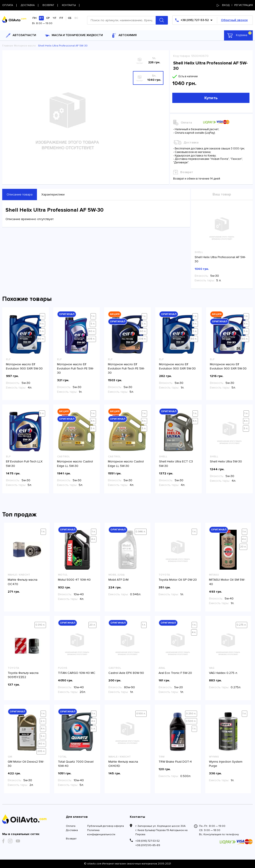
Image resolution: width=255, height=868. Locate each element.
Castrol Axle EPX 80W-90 (126, 673)
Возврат (71, 839)
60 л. (41, 339)
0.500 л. (191, 721)
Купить (211, 98)
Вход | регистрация (235, 5)
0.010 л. (40, 625)
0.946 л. (141, 532)
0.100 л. (141, 714)
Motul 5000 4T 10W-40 (74, 580)
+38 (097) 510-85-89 (148, 845)
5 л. (42, 331)
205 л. (41, 751)
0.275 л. (242, 625)
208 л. (91, 339)
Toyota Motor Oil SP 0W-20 (178, 580)
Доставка (72, 830)
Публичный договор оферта (105, 826)
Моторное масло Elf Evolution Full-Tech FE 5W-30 (75, 368)
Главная (8, 46)
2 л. (43, 721)
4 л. (42, 324)
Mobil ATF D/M (118, 580)
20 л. (243, 547)
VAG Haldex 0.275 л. (223, 673)
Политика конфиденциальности (101, 832)
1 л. (42, 316)
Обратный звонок (234, 20)
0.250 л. (191, 714)
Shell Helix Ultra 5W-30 (226, 461)
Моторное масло (25, 46)
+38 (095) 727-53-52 (148, 841)
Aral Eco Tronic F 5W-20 (175, 673)
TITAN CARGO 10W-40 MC (77, 673)
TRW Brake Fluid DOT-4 (175, 762)
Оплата (71, 826)
